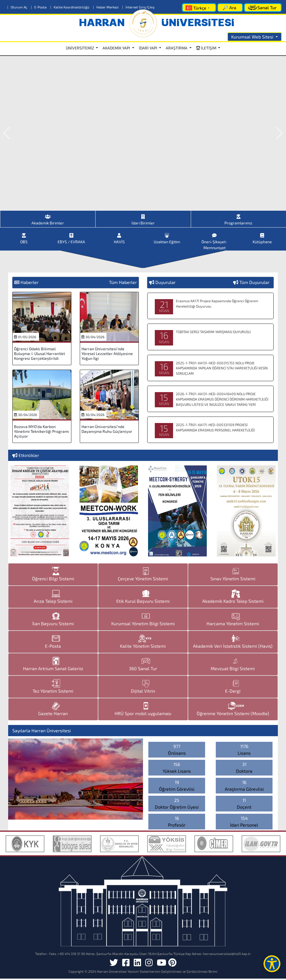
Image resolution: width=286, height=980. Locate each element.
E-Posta (39, 7)
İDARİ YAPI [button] (148, 48)
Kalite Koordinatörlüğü (70, 7)
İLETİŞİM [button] (207, 48)
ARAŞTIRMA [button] (177, 48)
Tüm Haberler (123, 284)
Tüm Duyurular (254, 284)
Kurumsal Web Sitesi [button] (253, 37)
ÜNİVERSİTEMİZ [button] (80, 48)
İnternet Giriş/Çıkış (138, 7)
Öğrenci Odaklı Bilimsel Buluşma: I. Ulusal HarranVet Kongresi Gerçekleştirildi (39, 355)
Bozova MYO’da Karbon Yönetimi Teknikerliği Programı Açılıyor (42, 433)
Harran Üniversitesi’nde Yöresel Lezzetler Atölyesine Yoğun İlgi (107, 355)
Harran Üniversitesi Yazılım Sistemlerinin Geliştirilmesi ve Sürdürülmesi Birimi (157, 973)
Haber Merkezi (106, 7)
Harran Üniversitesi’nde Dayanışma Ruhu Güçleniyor (107, 430)
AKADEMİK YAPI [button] (117, 48)
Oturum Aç (18, 7)
